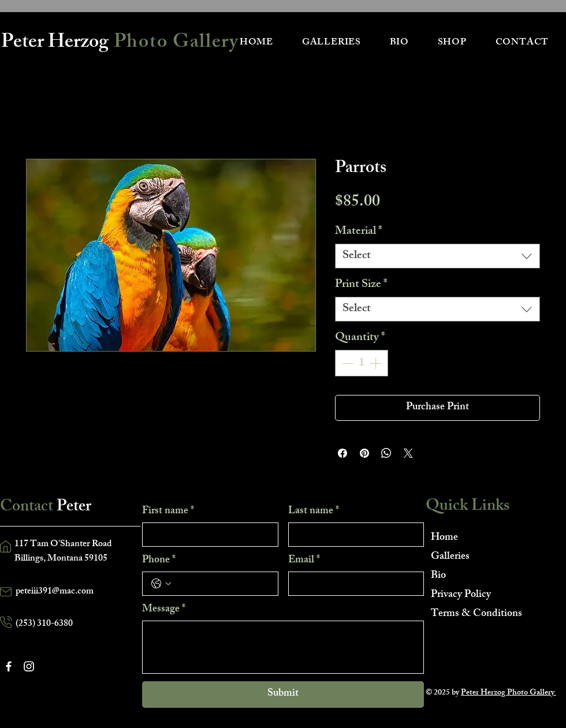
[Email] (353, 584)
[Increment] (377, 363)
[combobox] (437, 256)
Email (304, 561)
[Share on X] (408, 453)
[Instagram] (29, 666)
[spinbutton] (362, 363)
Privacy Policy (461, 595)
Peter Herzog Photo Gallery (509, 693)
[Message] (283, 647)
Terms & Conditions (472, 614)
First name (168, 512)
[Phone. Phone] (222, 584)
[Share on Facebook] (342, 453)
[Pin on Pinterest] (364, 453)
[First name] (207, 535)
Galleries (450, 557)
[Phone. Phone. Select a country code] (161, 584)
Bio (438, 576)
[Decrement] (347, 363)
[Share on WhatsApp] (386, 453)
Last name (314, 512)
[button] (332, 43)
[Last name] (353, 535)
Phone (159, 561)
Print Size (361, 285)
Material (359, 232)
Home (444, 538)
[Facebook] (9, 666)
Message (164, 610)
